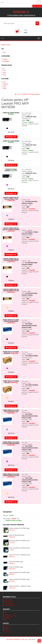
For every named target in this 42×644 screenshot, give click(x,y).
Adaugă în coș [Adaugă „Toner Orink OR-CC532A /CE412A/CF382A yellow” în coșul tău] (12, 502)
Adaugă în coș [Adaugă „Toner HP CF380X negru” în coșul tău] (12, 165)
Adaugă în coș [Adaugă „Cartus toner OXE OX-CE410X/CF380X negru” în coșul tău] (12, 285)
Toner (5, 52)
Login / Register (37, 6)
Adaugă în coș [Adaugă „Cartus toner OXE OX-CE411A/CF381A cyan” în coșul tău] (12, 224)
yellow (5, 88)
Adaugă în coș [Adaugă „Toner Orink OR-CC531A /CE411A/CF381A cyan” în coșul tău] (12, 438)
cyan (4, 82)
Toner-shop (8, 632)
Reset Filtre (6, 45)
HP (4, 69)
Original (5, 59)
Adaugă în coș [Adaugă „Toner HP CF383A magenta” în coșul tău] (12, 193)
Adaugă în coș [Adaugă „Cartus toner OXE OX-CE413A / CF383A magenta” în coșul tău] (12, 254)
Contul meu (8, 618)
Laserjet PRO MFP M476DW (30, 94)
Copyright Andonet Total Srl (17, 639)
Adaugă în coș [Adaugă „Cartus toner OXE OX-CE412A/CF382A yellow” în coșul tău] (12, 316)
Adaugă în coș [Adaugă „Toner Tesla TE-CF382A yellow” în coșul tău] (12, 406)
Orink (4, 73)
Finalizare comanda (10, 616)
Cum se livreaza (9, 604)
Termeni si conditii (10, 605)
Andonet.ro (21, 12)
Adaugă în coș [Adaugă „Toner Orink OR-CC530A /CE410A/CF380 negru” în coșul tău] (12, 348)
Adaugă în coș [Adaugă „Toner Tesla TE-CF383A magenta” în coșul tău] (12, 377)
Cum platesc (8, 602)
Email (6, 620)
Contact (7, 626)
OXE (4, 71)
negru (5, 86)
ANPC (6, 630)
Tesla (4, 75)
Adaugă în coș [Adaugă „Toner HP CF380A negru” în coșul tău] (12, 137)
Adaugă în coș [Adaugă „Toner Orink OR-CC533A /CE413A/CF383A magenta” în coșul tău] (12, 470)
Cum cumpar (8, 600)
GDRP (6, 628)
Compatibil (6, 61)
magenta (5, 84)
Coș (6, 614)
